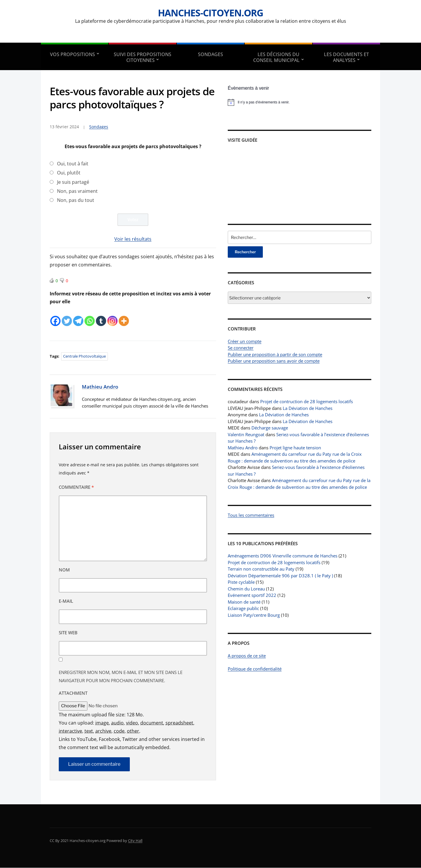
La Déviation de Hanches (308, 408)
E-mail (66, 601)
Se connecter (241, 348)
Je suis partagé (73, 182)
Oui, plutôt (69, 173)
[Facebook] (55, 316)
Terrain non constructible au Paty (261, 569)
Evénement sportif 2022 (252, 595)
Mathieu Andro (100, 387)
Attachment (73, 693)
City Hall (135, 841)
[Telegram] (78, 316)
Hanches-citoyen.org (210, 13)
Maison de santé (244, 602)
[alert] (300, 102)
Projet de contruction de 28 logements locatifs (307, 401)
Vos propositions (73, 54)
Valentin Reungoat (246, 434)
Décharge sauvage (270, 428)
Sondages (210, 54)
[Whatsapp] (90, 316)
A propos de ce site (247, 656)
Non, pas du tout (76, 200)
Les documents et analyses (346, 57)
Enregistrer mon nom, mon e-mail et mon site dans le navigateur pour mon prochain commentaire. (121, 676)
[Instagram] (112, 316)
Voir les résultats (133, 239)
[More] (124, 316)
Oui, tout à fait (73, 164)
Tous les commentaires (251, 515)
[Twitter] (67, 316)
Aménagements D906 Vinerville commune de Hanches (283, 556)
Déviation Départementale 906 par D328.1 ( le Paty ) (280, 576)
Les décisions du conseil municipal (276, 57)
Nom (64, 570)
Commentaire (76, 487)
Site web (68, 633)
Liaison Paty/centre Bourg (254, 615)
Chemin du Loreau (246, 589)
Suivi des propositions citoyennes (143, 57)
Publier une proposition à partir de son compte (275, 354)
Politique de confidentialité (255, 669)
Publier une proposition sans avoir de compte (274, 361)
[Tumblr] (101, 316)
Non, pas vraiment (77, 191)
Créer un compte (245, 341)
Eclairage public (243, 608)
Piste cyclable (241, 582)
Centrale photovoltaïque (84, 356)
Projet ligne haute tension (295, 448)
